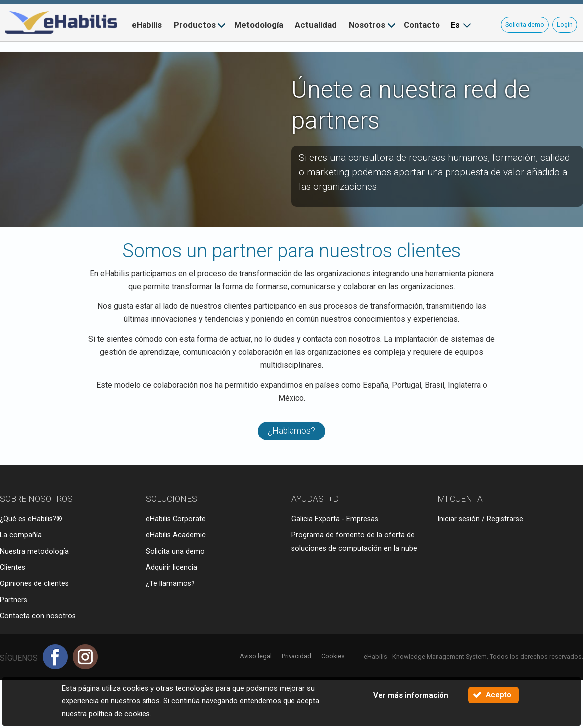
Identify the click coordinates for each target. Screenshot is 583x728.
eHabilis (147, 25)
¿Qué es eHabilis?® (31, 519)
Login (565, 25)
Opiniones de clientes (34, 584)
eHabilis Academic (176, 535)
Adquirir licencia (172, 567)
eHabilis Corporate (176, 519)
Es (455, 25)
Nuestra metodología (34, 551)
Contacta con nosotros (38, 616)
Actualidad (316, 25)
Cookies (333, 656)
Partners (14, 600)
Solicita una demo (175, 551)
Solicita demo (525, 25)
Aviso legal (256, 656)
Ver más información (411, 695)
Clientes (13, 567)
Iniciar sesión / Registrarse (480, 519)
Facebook (55, 657)
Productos (195, 25)
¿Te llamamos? (170, 584)
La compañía (21, 535)
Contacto (422, 25)
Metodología (259, 25)
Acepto (499, 695)
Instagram (85, 657)
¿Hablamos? (291, 431)
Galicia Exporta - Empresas (335, 519)
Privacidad (296, 656)
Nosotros (367, 25)
